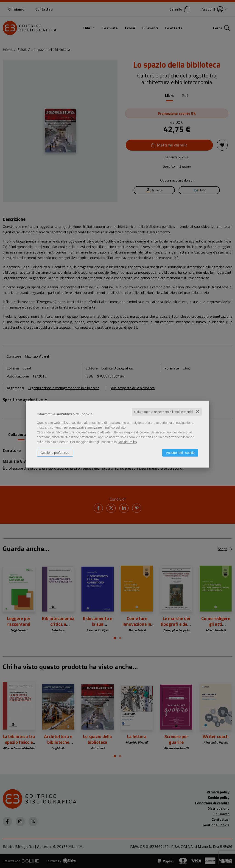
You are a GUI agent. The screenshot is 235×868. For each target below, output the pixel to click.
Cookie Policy (127, 442)
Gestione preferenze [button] (55, 453)
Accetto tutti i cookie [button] (180, 453)
